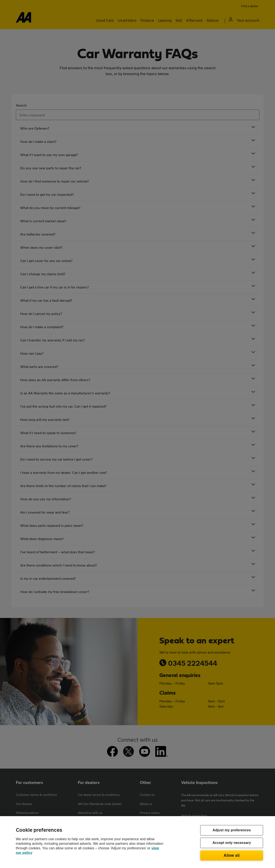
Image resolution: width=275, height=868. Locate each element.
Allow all (232, 855)
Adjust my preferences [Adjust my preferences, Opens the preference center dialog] (232, 830)
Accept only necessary (232, 843)
